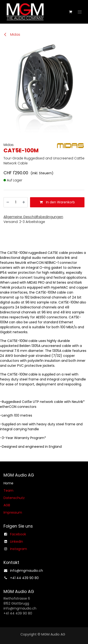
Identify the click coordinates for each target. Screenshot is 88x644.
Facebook (18, 534)
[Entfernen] (8, 202)
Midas (12, 34)
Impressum (13, 512)
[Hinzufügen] (24, 202)
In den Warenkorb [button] (57, 202)
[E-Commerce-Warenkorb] (70, 12)
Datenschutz (14, 498)
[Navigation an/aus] (80, 12)
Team (8, 490)
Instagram (19, 549)
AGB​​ (7, 505)
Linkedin (17, 542)
